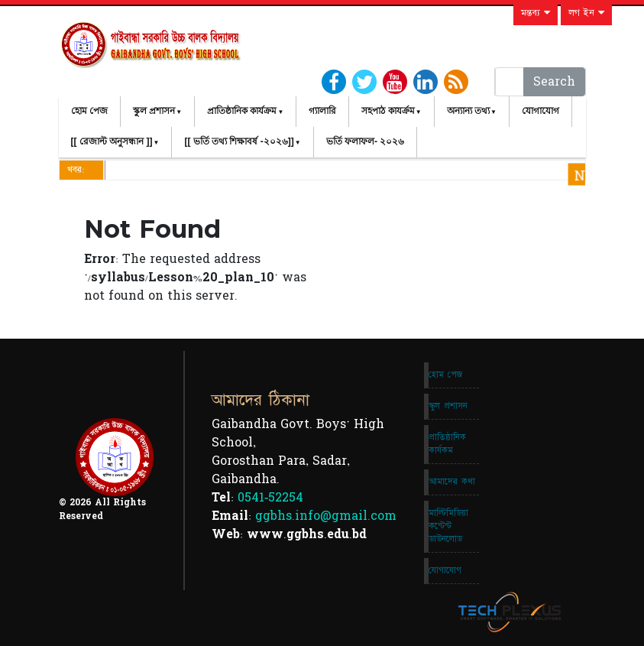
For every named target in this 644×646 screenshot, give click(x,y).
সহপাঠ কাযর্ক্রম (388, 111)
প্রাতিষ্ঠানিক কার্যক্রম (242, 111)
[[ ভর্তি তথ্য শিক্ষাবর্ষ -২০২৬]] (239, 141)
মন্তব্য (536, 13)
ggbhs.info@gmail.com (326, 516)
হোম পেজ (89, 111)
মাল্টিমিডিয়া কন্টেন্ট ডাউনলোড (448, 526)
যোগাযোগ (540, 111)
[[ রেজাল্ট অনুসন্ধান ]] (112, 141)
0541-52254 (270, 498)
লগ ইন (586, 13)
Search (554, 82)
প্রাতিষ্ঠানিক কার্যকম (447, 444)
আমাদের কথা (452, 482)
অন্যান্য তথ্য (468, 111)
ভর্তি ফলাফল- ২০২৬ (366, 141)
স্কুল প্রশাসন (154, 111)
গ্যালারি (322, 111)
